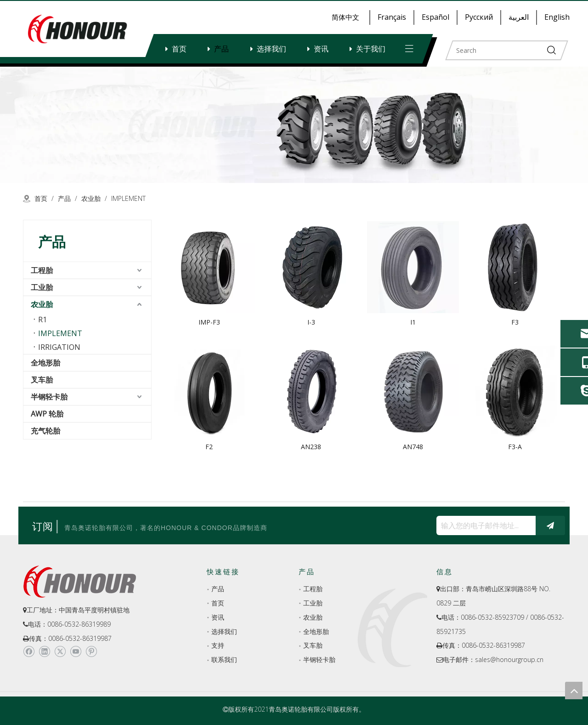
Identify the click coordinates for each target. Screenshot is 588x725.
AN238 (311, 447)
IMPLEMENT (60, 333)
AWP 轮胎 (47, 414)
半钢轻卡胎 (49, 397)
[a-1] (294, 125)
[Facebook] (29, 652)
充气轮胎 (45, 431)
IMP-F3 (209, 322)
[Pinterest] (91, 652)
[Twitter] (60, 652)
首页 (179, 49)
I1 (413, 322)
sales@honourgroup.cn (509, 659)
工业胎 (42, 287)
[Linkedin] (44, 652)
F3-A (515, 447)
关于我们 (371, 49)
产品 (221, 49)
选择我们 (271, 49)
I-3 (311, 322)
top (574, 691)
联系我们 (224, 659)
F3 (515, 322)
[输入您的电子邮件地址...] (484, 525)
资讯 (321, 49)
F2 (209, 447)
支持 (218, 645)
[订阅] (550, 525)
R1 (42, 320)
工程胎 (42, 270)
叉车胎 (42, 380)
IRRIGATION (59, 347)
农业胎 (42, 304)
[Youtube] (76, 652)
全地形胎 (45, 363)
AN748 (413, 447)
